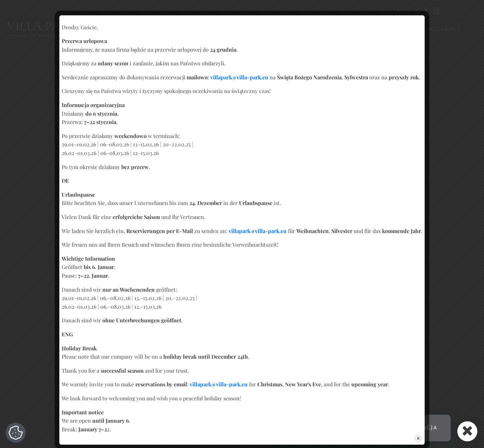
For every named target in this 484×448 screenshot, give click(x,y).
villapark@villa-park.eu (239, 77)
